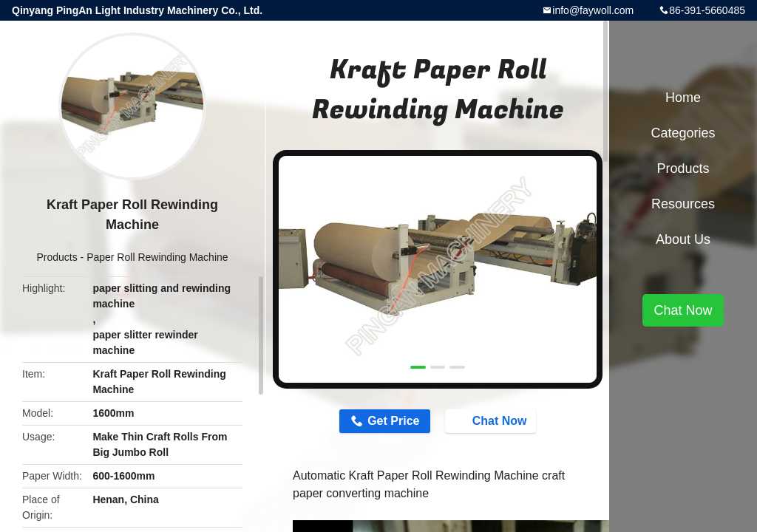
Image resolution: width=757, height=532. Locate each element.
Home (683, 98)
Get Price (393, 421)
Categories (683, 133)
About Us (683, 239)
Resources (683, 204)
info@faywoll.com (593, 10)
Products (57, 257)
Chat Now (492, 420)
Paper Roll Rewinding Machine (157, 257)
